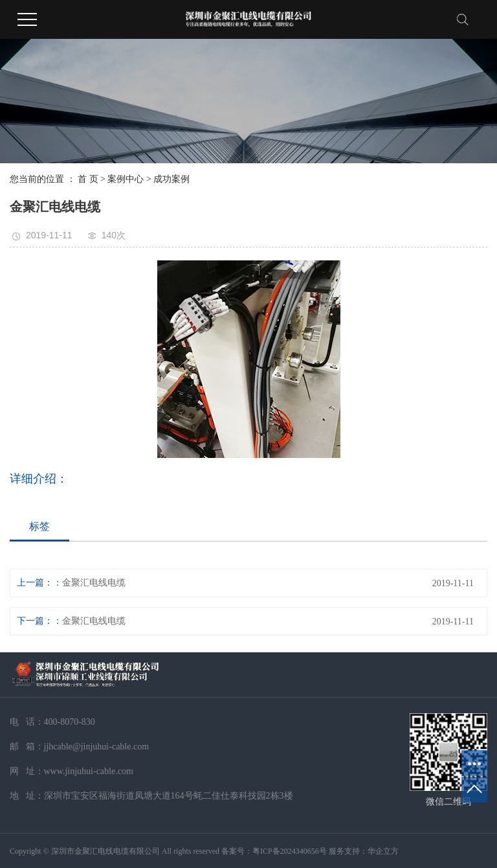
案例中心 (126, 179)
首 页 (88, 179)
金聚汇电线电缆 (94, 583)
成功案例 (171, 179)
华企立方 (383, 851)
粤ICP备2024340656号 (290, 851)
